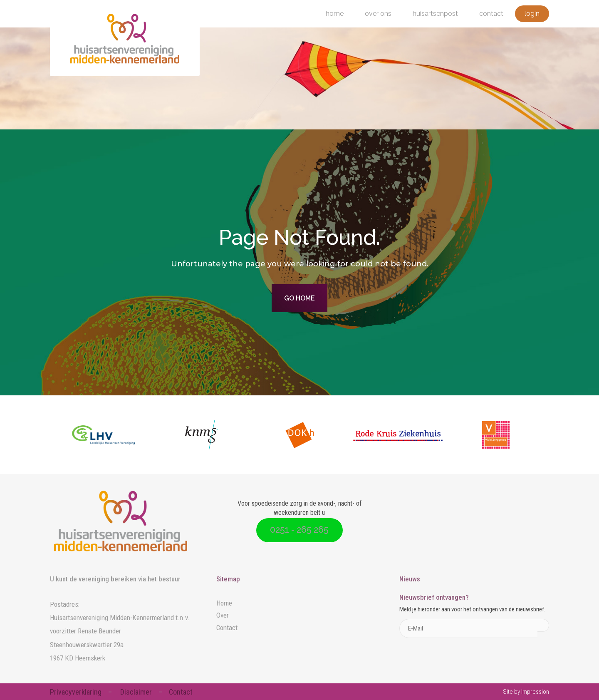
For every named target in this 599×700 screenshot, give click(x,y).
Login (532, 14)
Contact (491, 14)
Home (335, 14)
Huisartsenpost (435, 14)
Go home (299, 298)
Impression (535, 692)
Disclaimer (136, 692)
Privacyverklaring (76, 692)
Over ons (378, 14)
